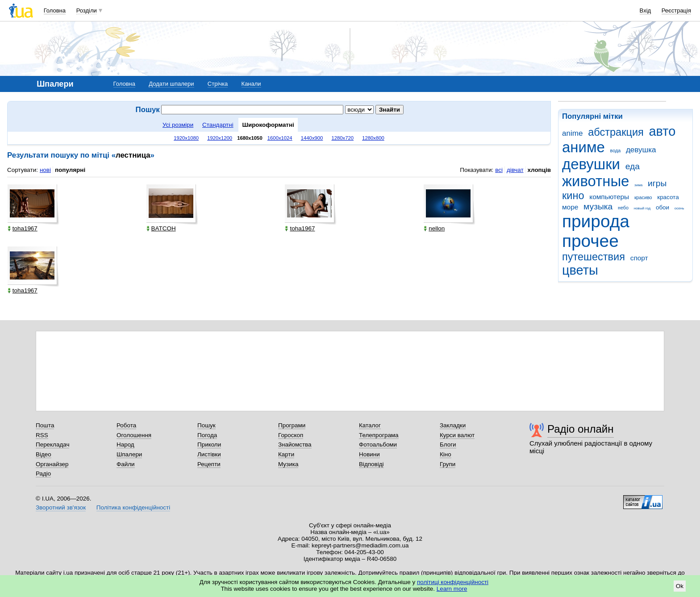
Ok (680, 586)
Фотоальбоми (378, 445)
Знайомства (295, 445)
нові (45, 170)
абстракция (616, 132)
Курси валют (457, 435)
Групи (448, 464)
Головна (55, 10)
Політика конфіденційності (133, 507)
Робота (126, 425)
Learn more (452, 589)
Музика (288, 464)
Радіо (43, 474)
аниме (583, 147)
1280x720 (343, 138)
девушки (591, 164)
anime (572, 133)
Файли (126, 464)
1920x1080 (186, 138)
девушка (641, 150)
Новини (369, 454)
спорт (639, 258)
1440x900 (312, 138)
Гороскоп (291, 435)
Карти (286, 454)
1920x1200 (220, 138)
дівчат (515, 170)
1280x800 (373, 138)
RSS (42, 435)
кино (573, 196)
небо (623, 208)
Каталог (370, 425)
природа (596, 221)
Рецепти (209, 464)
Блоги (448, 445)
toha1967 (23, 228)
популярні (70, 170)
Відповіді (371, 464)
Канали (251, 84)
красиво (643, 197)
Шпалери (129, 454)
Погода (207, 435)
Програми (292, 425)
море (570, 207)
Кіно (446, 454)
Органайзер (52, 464)
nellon (434, 228)
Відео (44, 454)
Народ (125, 445)
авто (662, 131)
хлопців (539, 170)
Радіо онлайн (581, 429)
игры (657, 183)
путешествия (594, 257)
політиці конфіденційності (453, 582)
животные (596, 181)
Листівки (209, 454)
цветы (580, 270)
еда (633, 166)
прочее (590, 241)
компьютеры (609, 197)
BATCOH (161, 228)
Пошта (45, 425)
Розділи (87, 10)
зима (638, 185)
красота (668, 197)
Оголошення (134, 435)
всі (499, 170)
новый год (642, 208)
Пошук (206, 425)
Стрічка (218, 84)
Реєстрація (676, 10)
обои (662, 207)
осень (679, 208)
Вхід (646, 10)
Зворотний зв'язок (61, 507)
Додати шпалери (171, 84)
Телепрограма (379, 435)
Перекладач (52, 445)
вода (616, 150)
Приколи (209, 445)
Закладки (453, 425)
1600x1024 (280, 138)
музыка (598, 207)
